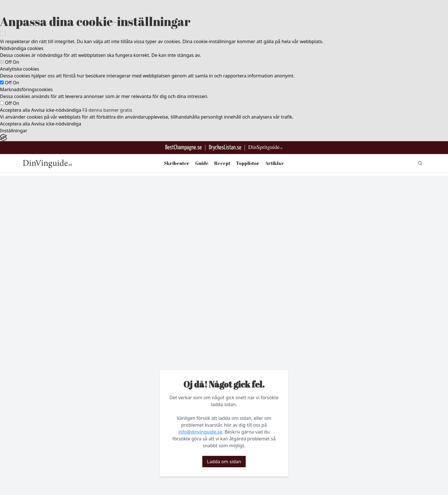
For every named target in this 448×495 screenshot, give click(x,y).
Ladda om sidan (224, 462)
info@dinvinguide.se (200, 432)
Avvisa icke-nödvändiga (56, 110)
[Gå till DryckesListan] (225, 148)
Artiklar (275, 163)
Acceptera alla (15, 110)
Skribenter (177, 163)
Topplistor (248, 163)
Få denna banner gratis (107, 110)
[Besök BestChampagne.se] (184, 148)
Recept (222, 163)
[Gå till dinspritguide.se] (265, 148)
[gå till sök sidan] (420, 163)
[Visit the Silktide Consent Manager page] (224, 138)
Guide (202, 163)
